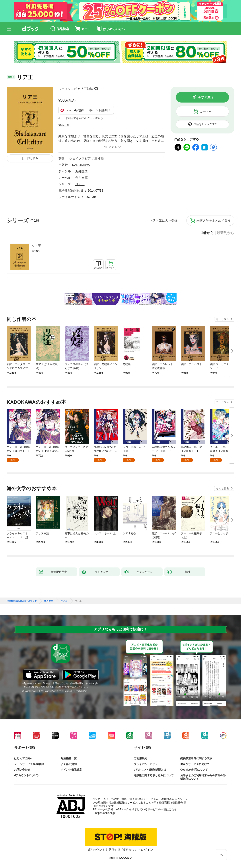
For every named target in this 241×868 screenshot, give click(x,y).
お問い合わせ (22, 770)
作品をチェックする (205, 124)
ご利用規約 (140, 758)
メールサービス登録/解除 (29, 764)
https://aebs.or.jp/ (105, 813)
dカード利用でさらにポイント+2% (79, 118)
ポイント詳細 (98, 110)
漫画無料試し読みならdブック (22, 601)
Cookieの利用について (194, 770)
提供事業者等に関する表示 (196, 758)
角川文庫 (82, 178)
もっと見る (223, 319)
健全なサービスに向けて (195, 764)
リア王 (36, 246)
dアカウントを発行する (104, 850)
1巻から (207, 233)
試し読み (33, 158)
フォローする (96, 89)
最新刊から (225, 233)
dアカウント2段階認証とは (150, 770)
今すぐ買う (206, 97)
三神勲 (88, 89)
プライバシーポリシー (147, 764)
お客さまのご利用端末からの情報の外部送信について (203, 777)
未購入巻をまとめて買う (214, 221)
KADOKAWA (81, 165)
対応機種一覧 (69, 758)
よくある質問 (69, 764)
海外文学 (82, 171)
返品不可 (64, 125)
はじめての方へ (23, 758)
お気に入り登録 (167, 221)
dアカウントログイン (27, 775)
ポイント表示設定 (71, 770)
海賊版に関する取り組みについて (154, 775)
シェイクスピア (69, 89)
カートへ (206, 111)
